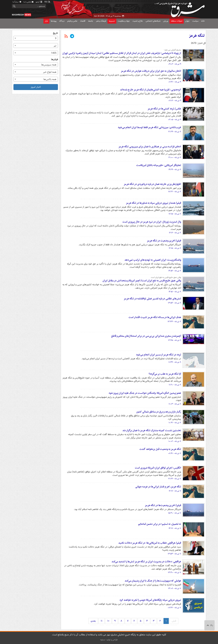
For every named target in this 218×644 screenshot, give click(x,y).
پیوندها (54, 21)
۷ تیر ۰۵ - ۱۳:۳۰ (174, 572)
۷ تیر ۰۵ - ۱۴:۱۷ (175, 528)
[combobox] (36, 38)
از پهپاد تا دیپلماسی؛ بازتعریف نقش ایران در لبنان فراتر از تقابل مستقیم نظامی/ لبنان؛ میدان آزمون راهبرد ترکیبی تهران (122, 53)
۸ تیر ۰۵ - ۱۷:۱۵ (175, 214)
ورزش (166, 21)
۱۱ (102, 621)
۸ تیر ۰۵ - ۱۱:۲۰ (175, 385)
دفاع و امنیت (138, 21)
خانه (203, 21)
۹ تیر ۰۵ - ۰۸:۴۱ (175, 82)
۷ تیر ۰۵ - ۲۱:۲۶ (175, 479)
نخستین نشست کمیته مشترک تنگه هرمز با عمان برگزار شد (152, 430)
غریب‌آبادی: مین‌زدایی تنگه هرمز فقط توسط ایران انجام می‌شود (149, 127)
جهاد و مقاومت (124, 21)
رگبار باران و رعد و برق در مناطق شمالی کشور (159, 412)
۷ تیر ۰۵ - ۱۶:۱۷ (175, 491)
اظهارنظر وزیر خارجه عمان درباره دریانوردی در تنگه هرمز (152, 184)
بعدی (93, 621)
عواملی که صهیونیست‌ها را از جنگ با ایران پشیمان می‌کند (153, 581)
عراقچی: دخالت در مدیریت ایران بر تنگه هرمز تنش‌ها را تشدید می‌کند (146, 562)
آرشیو (39, 2)
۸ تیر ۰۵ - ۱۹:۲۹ (175, 170)
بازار (46, 21)
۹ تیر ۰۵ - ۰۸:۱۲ (175, 101)
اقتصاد (83, 21)
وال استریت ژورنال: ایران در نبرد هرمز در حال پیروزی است (152, 222)
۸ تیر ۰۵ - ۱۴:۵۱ (175, 292)
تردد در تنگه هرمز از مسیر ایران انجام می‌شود (159, 355)
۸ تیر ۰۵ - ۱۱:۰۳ (175, 404)
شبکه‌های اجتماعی (153, 21)
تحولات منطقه (177, 21)
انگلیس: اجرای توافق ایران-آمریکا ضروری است (158, 468)
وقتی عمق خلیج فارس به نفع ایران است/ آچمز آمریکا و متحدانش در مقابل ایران (142, 281)
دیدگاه (62, 21)
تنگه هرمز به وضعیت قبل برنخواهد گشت (160, 449)
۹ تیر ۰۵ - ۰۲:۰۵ (175, 120)
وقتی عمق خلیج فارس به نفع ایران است (166, 277)
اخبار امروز (36, 87)
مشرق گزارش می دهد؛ (172, 50)
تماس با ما (29, 2)
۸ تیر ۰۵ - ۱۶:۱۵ (175, 248)
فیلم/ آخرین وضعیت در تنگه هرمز (164, 241)
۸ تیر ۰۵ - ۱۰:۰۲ (175, 441)
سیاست (195, 21)
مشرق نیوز (181, 8)
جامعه (91, 21)
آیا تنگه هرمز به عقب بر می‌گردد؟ (165, 374)
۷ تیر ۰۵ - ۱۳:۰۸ (175, 588)
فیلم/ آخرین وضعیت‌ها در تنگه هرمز (163, 505)
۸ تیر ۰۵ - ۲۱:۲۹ (175, 132)
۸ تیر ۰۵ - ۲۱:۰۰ (175, 157)
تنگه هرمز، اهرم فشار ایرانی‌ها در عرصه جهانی (158, 487)
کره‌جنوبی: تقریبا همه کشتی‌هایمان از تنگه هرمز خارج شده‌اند (151, 90)
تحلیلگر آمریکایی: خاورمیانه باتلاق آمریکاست (159, 165)
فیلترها (54, 60)
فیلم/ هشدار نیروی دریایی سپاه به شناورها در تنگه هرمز (153, 203)
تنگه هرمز (197, 36)
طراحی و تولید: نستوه (109, 640)
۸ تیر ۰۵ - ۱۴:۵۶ (175, 271)
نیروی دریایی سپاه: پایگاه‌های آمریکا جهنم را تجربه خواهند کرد (150, 600)
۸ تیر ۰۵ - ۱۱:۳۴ (175, 362)
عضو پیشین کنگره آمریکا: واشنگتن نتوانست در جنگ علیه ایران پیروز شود (145, 393)
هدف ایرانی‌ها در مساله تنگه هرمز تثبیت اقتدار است (155, 317)
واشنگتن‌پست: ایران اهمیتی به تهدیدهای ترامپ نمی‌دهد (153, 260)
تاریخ (55, 33)
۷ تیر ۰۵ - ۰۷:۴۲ (174, 608)
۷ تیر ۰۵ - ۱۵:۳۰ (175, 513)
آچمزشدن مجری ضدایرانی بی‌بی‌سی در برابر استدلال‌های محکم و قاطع (146, 336)
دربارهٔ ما (17, 2)
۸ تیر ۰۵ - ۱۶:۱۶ (175, 233)
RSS (47, 2)
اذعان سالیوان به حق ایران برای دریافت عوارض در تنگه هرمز (151, 71)
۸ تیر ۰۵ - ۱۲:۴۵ (175, 340)
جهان (187, 21)
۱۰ (108, 621)
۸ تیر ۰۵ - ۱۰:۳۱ (175, 423)
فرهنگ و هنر (101, 21)
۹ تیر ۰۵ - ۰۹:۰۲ (175, 64)
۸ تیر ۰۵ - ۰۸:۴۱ (175, 453)
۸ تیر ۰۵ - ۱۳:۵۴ (174, 303)
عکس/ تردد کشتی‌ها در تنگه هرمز (164, 109)
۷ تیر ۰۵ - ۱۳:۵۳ (174, 554)
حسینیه (112, 21)
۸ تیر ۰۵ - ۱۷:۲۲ (175, 192)
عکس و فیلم (72, 21)
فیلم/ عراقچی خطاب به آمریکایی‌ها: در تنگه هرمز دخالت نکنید (150, 543)
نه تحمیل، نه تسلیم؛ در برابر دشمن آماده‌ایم (160, 524)
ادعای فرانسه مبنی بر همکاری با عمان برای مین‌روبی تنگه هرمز (150, 147)
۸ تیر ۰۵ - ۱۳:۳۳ (174, 322)
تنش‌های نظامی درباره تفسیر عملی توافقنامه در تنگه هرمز (152, 299)
